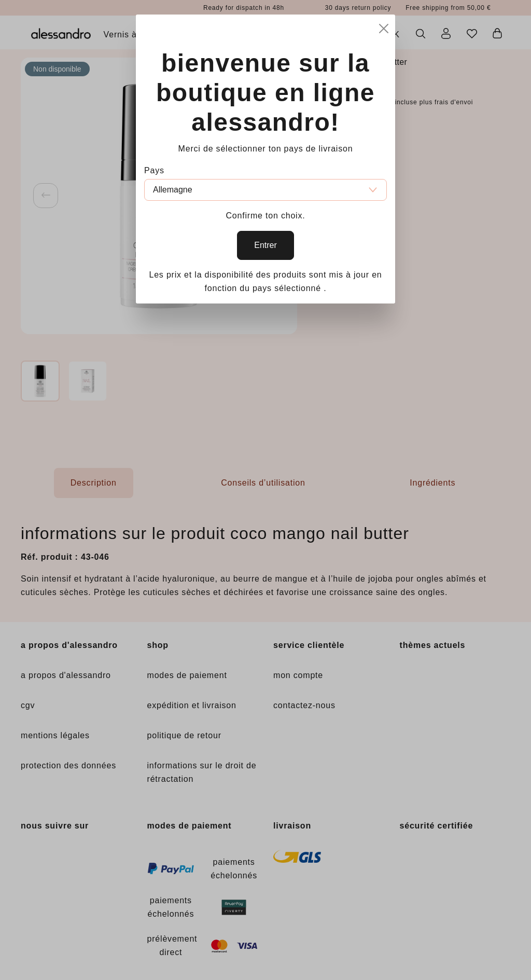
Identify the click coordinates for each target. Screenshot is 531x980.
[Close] (384, 27)
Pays (154, 170)
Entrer (265, 245)
